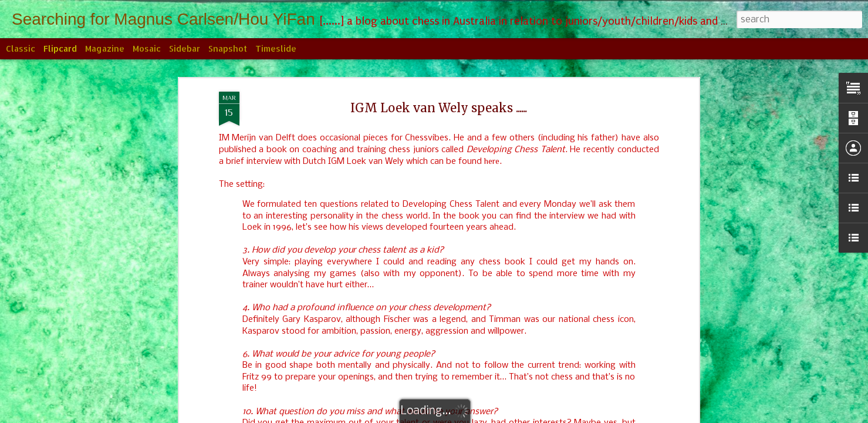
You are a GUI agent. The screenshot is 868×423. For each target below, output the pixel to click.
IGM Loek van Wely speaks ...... (439, 104)
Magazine (105, 48)
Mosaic (147, 48)
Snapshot (228, 48)
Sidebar (185, 48)
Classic (21, 48)
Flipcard (60, 48)
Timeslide (276, 48)
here (492, 157)
